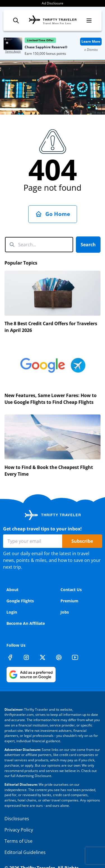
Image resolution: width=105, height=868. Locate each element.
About (12, 590)
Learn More (91, 41)
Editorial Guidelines (25, 852)
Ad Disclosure (53, 3)
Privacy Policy (19, 830)
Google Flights (20, 601)
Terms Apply (13, 51)
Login (12, 612)
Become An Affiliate (26, 623)
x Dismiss (91, 50)
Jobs (65, 612)
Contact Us (71, 590)
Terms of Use (18, 841)
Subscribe (82, 541)
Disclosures (17, 819)
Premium (69, 601)
